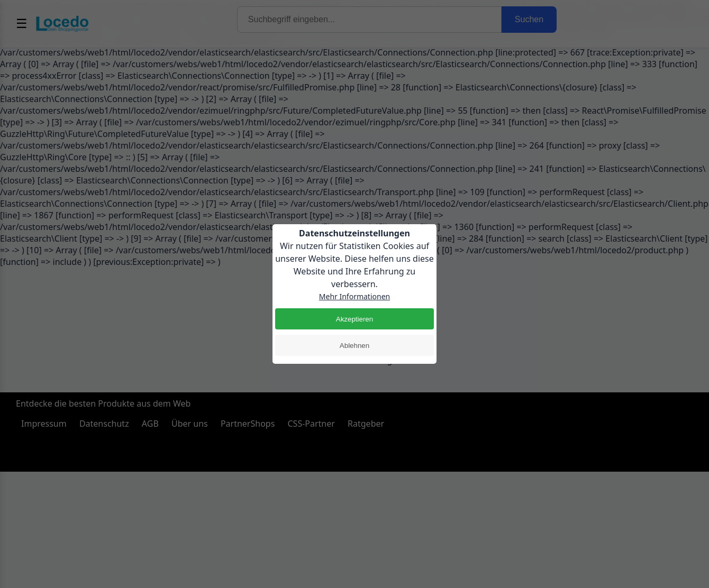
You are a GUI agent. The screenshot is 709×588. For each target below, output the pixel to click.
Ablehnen (355, 346)
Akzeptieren (355, 319)
